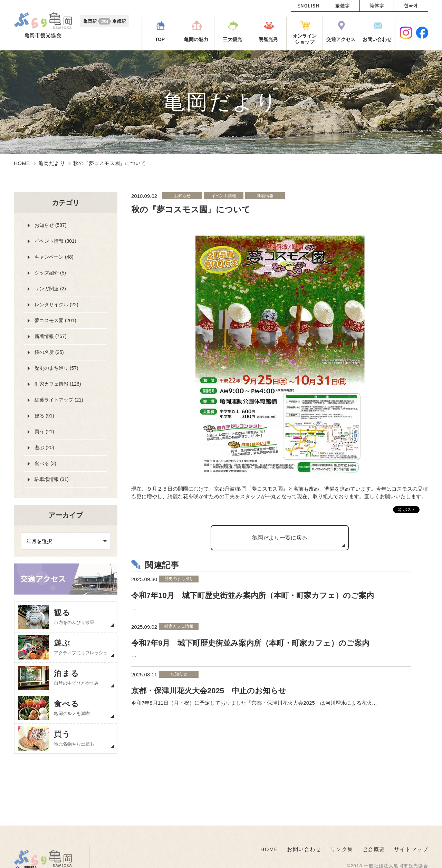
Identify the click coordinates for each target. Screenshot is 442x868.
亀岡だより (52, 163)
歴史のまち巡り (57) (56, 368)
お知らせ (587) (51, 225)
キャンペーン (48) (54, 257)
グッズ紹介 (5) (50, 273)
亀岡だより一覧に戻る (280, 538)
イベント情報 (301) (55, 241)
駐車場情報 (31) (52, 479)
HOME (22, 163)
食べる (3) (45, 463)
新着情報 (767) (51, 336)
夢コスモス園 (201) (55, 320)
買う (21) (44, 432)
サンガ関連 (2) (50, 289)
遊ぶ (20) (44, 447)
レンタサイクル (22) (56, 305)
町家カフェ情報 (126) (58, 384)
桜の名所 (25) (49, 352)
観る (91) (44, 416)
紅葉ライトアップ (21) (59, 400)
